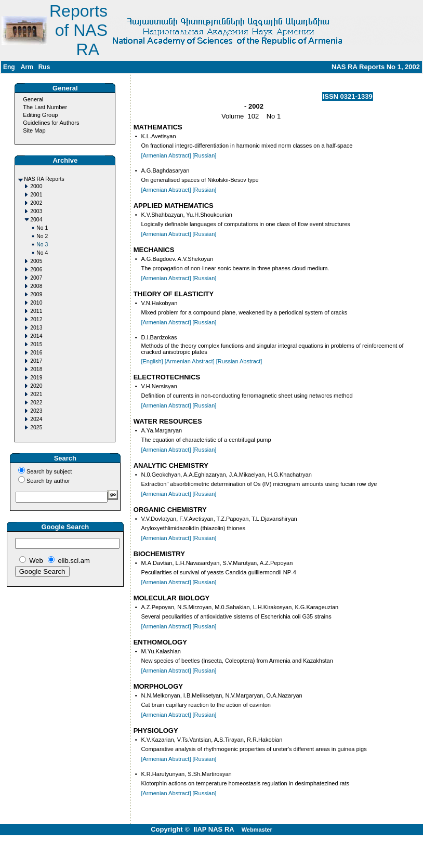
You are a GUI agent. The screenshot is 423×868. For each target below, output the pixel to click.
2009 (36, 294)
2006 (36, 269)
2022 (36, 403)
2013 (36, 328)
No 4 (42, 253)
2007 (36, 278)
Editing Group (40, 115)
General (33, 99)
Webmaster (257, 830)
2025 (36, 428)
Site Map (34, 130)
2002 (36, 203)
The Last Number (45, 107)
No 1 (42, 228)
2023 (36, 411)
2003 (36, 211)
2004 (36, 220)
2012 (36, 319)
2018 (36, 369)
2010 (36, 303)
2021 (36, 394)
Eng (9, 67)
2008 (36, 286)
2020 (36, 386)
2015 (36, 344)
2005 (36, 261)
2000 (36, 186)
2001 (36, 195)
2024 (36, 419)
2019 (36, 378)
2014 (36, 336)
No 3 (42, 245)
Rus (44, 67)
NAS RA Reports (44, 179)
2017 (36, 361)
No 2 (42, 236)
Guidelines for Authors (51, 123)
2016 (36, 353)
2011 (36, 311)
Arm (27, 67)
